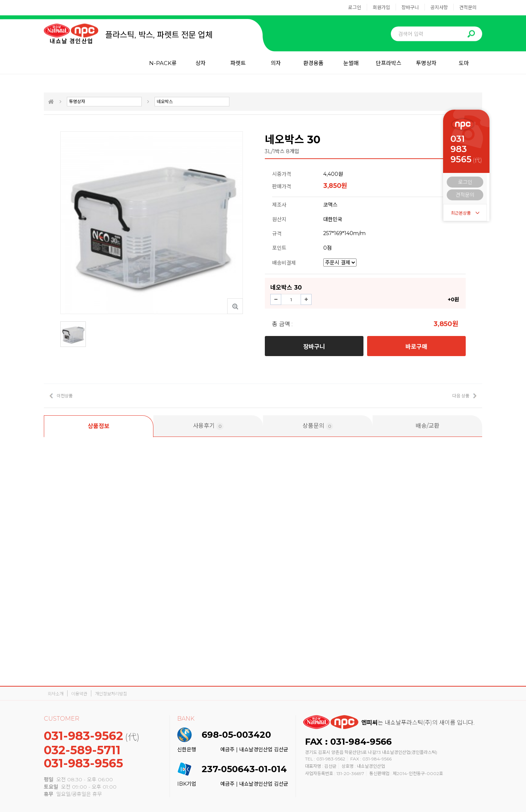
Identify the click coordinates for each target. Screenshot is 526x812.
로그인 (355, 7)
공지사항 (439, 7)
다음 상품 (461, 396)
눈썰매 (351, 63)
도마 (464, 63)
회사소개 (56, 694)
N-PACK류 (163, 63)
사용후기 (208, 426)
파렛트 (238, 63)
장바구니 (410, 7)
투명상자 (426, 63)
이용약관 (79, 694)
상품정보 (99, 426)
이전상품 (65, 396)
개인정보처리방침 (111, 694)
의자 (276, 63)
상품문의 (318, 426)
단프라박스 (389, 63)
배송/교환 (428, 426)
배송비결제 (284, 263)
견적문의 (468, 7)
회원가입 (381, 7)
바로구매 (416, 347)
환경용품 (313, 63)
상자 (201, 63)
